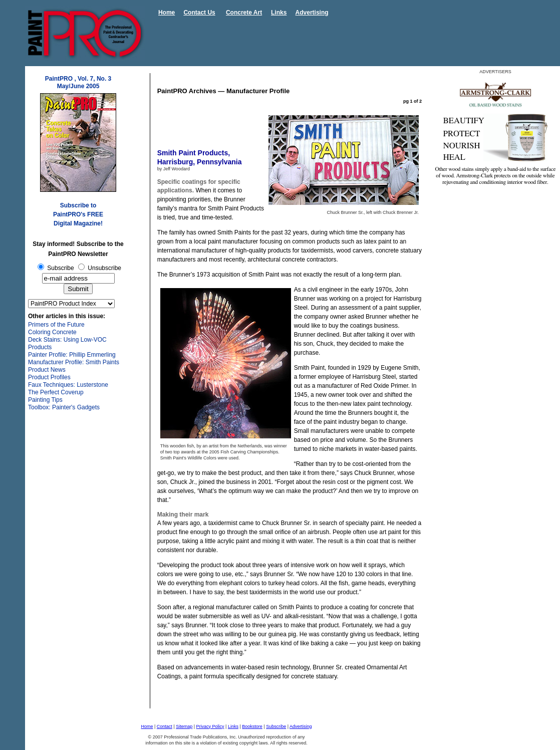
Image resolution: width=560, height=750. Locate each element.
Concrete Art (244, 13)
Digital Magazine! (78, 223)
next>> (412, 699)
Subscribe (276, 726)
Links (279, 13)
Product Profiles (49, 377)
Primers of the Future (56, 325)
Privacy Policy (210, 726)
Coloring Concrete (52, 332)
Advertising (312, 13)
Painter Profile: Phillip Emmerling (72, 355)
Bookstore (252, 726)
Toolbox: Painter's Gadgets (64, 407)
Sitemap (184, 726)
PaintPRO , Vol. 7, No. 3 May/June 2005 (78, 82)
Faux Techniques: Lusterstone (68, 385)
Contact (165, 726)
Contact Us (199, 13)
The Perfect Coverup (56, 392)
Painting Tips (45, 400)
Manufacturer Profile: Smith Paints (74, 362)
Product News (47, 370)
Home (167, 13)
